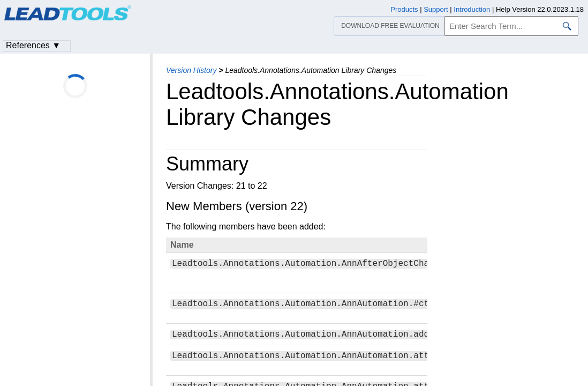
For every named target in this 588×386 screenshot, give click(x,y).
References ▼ (33, 45)
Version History (191, 70)
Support (436, 9)
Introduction (472, 9)
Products (404, 9)
